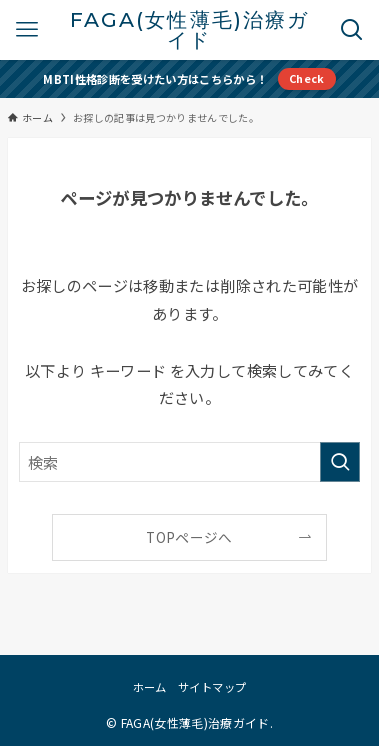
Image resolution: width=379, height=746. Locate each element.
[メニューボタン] (27, 30)
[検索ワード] (189, 462)
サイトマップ (212, 687)
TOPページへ (189, 537)
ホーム (150, 687)
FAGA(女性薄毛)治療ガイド (189, 30)
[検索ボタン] (352, 30)
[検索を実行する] (340, 462)
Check (307, 78)
